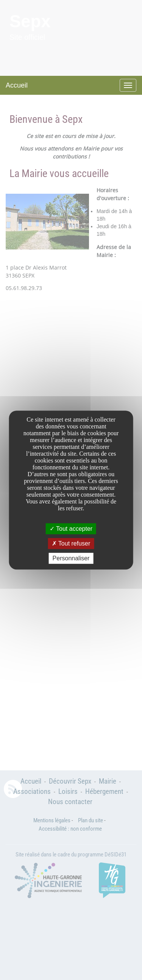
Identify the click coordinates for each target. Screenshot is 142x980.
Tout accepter (71, 529)
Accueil (17, 85)
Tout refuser (71, 543)
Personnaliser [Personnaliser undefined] (71, 558)
